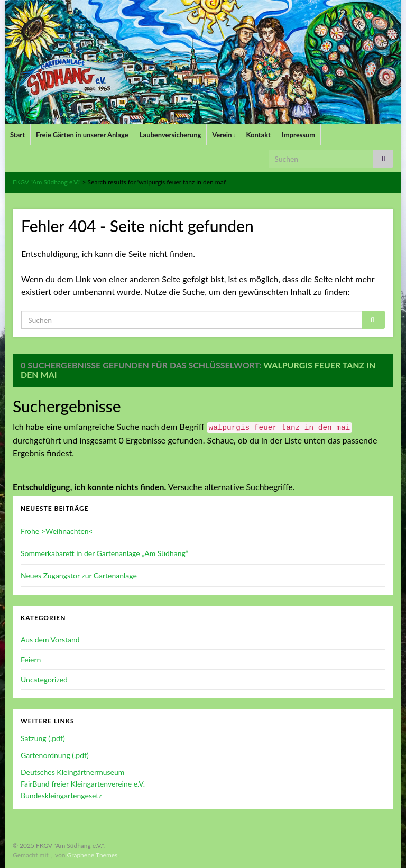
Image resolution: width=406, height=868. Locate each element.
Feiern (31, 659)
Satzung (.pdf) (43, 738)
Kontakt (259, 135)
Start (17, 135)
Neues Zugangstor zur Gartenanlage (79, 575)
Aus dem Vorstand (50, 639)
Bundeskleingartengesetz (61, 795)
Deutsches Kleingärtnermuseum (72, 772)
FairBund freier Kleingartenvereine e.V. (83, 784)
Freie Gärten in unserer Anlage (82, 135)
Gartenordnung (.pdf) (55, 755)
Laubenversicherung (170, 135)
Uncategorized (44, 680)
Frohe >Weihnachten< (57, 531)
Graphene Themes (92, 855)
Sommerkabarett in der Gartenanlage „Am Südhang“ (104, 553)
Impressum (298, 135)
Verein (223, 135)
